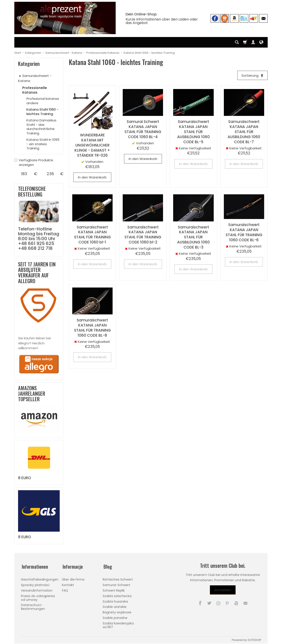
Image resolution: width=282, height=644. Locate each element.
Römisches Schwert (118, 578)
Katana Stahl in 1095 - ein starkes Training (43, 144)
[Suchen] (237, 42)
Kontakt (68, 583)
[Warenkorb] (245, 42)
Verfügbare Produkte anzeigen (34, 162)
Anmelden (223, 590)
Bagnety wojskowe (117, 611)
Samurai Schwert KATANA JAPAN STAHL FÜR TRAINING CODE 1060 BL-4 (143, 130)
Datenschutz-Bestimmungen (33, 605)
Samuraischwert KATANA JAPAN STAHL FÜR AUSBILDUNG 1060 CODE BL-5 (193, 132)
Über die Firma (73, 578)
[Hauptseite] (65, 18)
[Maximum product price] (50, 174)
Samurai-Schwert (116, 583)
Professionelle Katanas (35, 90)
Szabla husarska (115, 600)
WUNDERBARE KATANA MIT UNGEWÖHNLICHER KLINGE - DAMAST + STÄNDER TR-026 (92, 146)
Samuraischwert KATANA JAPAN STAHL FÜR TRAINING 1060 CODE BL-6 (244, 233)
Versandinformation (37, 589)
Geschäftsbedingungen (40, 578)
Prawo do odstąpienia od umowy (38, 596)
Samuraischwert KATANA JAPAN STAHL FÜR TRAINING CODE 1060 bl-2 (143, 235)
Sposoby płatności (35, 583)
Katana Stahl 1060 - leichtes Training (42, 112)
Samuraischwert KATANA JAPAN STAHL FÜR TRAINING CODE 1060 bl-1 (92, 235)
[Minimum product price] (24, 174)
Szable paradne (115, 616)
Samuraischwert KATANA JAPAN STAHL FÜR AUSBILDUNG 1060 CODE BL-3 (193, 238)
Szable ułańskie (115, 605)
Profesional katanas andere (43, 101)
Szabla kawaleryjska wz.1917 (118, 623)
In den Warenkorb (92, 178)
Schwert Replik (114, 589)
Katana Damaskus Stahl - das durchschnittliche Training (41, 127)
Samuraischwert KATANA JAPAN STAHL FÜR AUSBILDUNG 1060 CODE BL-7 (244, 132)
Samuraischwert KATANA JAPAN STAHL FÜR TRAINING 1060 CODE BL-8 (92, 328)
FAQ (65, 589)
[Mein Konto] (253, 42)
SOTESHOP (254, 638)
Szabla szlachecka (117, 594)
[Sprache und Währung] (261, 42)
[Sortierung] (252, 75)
